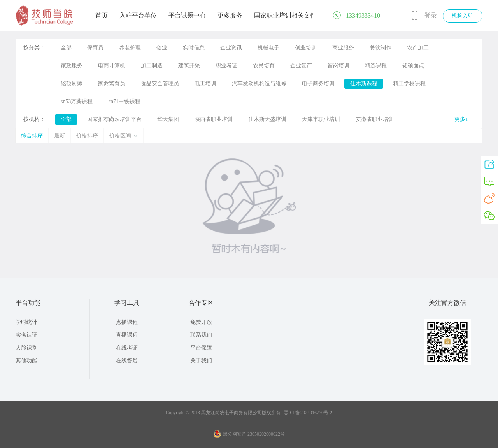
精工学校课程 (409, 83)
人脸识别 (26, 348)
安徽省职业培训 (375, 119)
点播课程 (127, 322)
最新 (60, 136)
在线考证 (127, 348)
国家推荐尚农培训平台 (114, 119)
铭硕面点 (413, 66)
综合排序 (32, 136)
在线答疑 (127, 361)
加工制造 (152, 66)
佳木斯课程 (364, 83)
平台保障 (201, 348)
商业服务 (343, 48)
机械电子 (268, 48)
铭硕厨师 (72, 83)
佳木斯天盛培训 (267, 119)
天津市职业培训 (321, 119)
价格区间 (124, 136)
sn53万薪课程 (77, 101)
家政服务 (72, 66)
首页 (102, 15)
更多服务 (230, 15)
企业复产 (301, 66)
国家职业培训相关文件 (285, 15)
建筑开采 (189, 66)
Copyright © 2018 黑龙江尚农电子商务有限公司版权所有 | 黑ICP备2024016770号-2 (249, 413)
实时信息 (194, 48)
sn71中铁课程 (124, 101)
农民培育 (264, 66)
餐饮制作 (381, 48)
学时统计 (26, 322)
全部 (66, 48)
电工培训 (205, 83)
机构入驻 (463, 16)
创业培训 (306, 48)
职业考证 (226, 66)
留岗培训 (338, 66)
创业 (162, 48)
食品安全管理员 (160, 83)
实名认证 (26, 335)
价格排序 (87, 136)
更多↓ (461, 119)
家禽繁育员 (112, 83)
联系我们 (201, 335)
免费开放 (201, 322)
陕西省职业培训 (214, 119)
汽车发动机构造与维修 (259, 83)
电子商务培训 (318, 83)
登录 (431, 15)
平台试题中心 (187, 15)
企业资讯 (231, 48)
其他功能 (26, 361)
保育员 (95, 48)
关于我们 (201, 361)
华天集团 (168, 119)
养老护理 (130, 48)
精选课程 (376, 66)
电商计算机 (112, 66)
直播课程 (127, 335)
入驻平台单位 (138, 15)
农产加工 (418, 48)
